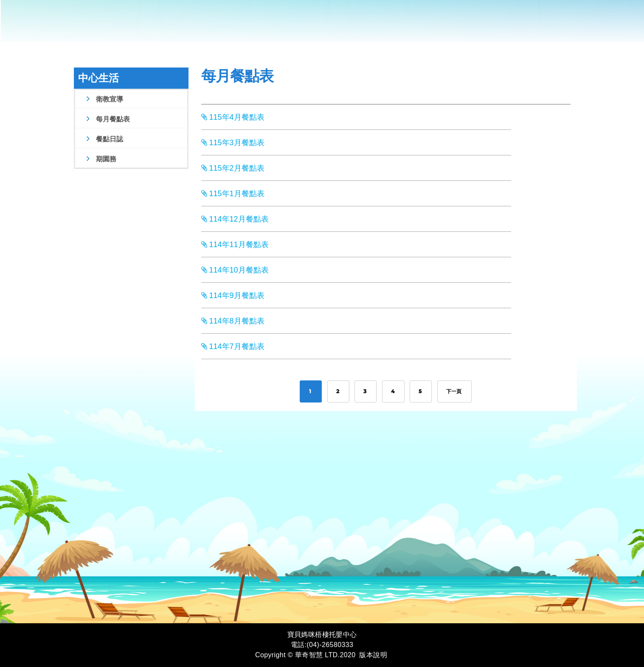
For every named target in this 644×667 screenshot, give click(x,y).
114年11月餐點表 (235, 245)
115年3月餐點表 (233, 143)
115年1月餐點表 (233, 194)
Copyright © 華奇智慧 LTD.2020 (305, 655)
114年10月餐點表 (235, 270)
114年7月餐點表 (233, 346)
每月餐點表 (107, 119)
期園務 (100, 159)
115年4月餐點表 (233, 117)
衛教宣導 (104, 99)
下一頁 (454, 391)
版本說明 (373, 655)
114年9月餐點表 (233, 296)
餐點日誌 (104, 139)
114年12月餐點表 (235, 219)
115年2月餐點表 (233, 168)
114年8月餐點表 (233, 321)
